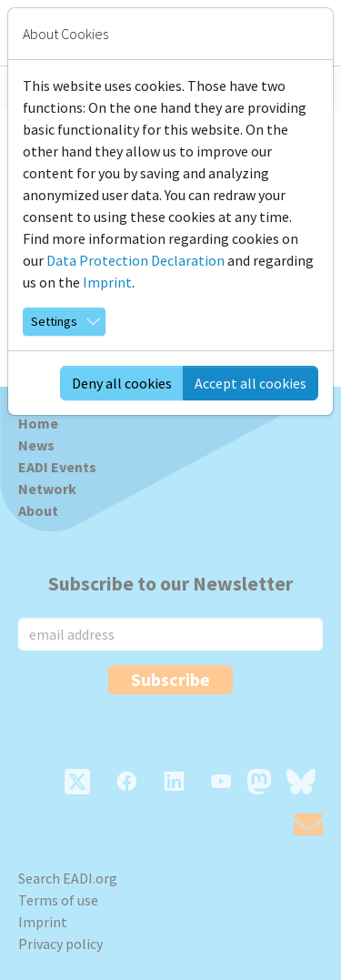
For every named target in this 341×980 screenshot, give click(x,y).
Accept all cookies (251, 383)
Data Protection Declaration (135, 260)
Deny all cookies (122, 383)
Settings (54, 321)
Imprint (107, 282)
